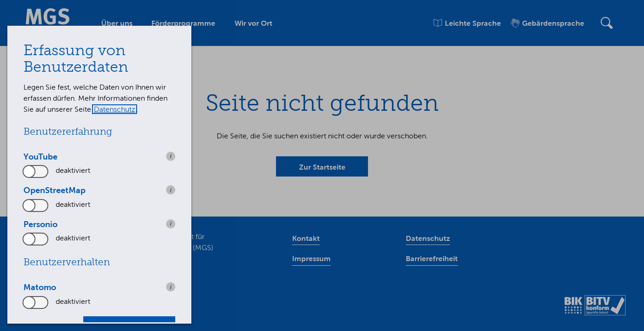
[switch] (36, 171)
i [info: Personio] (171, 224)
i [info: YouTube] (171, 156)
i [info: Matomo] (171, 287)
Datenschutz (115, 109)
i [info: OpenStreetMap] (171, 190)
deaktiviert (73, 170)
